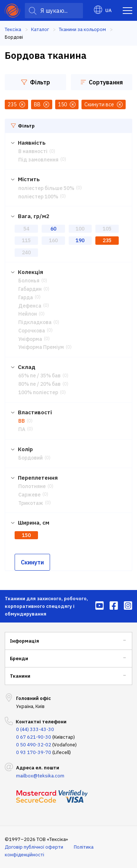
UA (103, 10)
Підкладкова (35, 322)
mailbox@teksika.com (40, 776)
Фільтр (36, 82)
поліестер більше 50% (46, 188)
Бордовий (31, 458)
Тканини (20, 676)
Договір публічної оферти (34, 847)
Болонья (29, 281)
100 (80, 229)
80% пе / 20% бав (39, 384)
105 (107, 229)
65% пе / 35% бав (39, 376)
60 (53, 229)
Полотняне (32, 486)
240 (26, 252)
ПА (22, 429)
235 (107, 240)
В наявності (33, 151)
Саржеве (29, 495)
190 (80, 240)
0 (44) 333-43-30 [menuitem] (35, 729)
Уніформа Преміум (41, 347)
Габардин (30, 289)
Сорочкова (32, 331)
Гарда (26, 297)
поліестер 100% (38, 197)
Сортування (102, 82)
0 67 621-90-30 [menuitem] (34, 737)
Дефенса (30, 306)
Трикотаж (31, 503)
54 (26, 229)
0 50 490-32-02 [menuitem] (34, 745)
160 (53, 240)
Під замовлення (38, 160)
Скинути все (104, 104)
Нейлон (28, 314)
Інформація (24, 641)
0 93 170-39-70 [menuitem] (34, 752)
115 (26, 240)
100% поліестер (38, 392)
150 (26, 535)
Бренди (19, 658)
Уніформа (30, 339)
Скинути (32, 562)
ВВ (22, 421)
